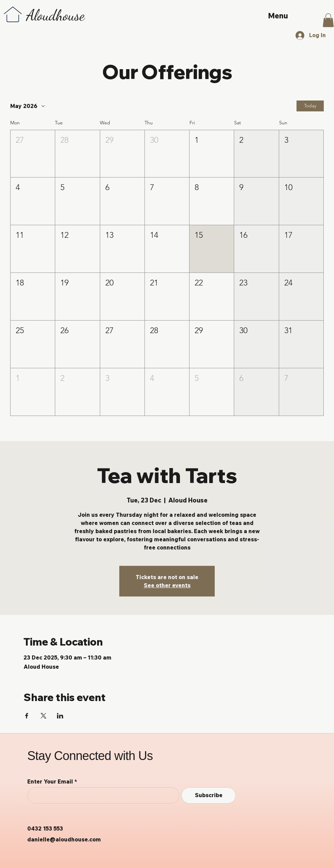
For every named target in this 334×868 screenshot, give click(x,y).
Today (310, 106)
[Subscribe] (209, 795)
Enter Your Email (50, 781)
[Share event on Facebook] (27, 716)
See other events (167, 585)
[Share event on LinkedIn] (60, 716)
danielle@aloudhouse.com (64, 839)
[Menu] (279, 16)
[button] (328, 20)
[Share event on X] (43, 716)
